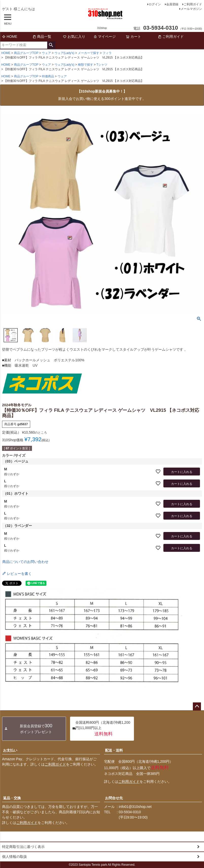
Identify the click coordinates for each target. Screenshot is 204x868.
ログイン (155, 4)
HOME (10, 37)
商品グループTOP (26, 53)
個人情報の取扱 (14, 857)
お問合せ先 (114, 798)
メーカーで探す (89, 53)
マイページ (105, 37)
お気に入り (74, 37)
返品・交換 (12, 798)
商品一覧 (42, 37)
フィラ (107, 53)
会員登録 (172, 4)
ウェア (46, 53)
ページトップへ (197, 706)
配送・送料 (114, 750)
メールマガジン (191, 9)
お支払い (10, 750)
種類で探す (86, 65)
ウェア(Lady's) (64, 53)
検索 (51, 45)
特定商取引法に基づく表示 (23, 847)
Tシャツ (102, 65)
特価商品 (48, 76)
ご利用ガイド (193, 4)
